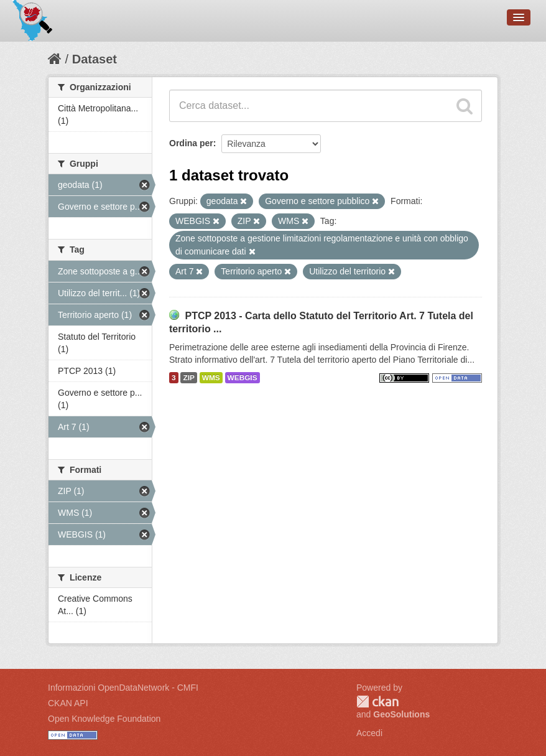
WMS (211, 378)
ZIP (188, 378)
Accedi (369, 733)
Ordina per (191, 143)
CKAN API (68, 703)
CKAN (377, 702)
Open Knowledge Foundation (104, 719)
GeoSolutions (401, 714)
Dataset (95, 59)
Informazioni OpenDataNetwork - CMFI (123, 688)
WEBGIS (243, 378)
